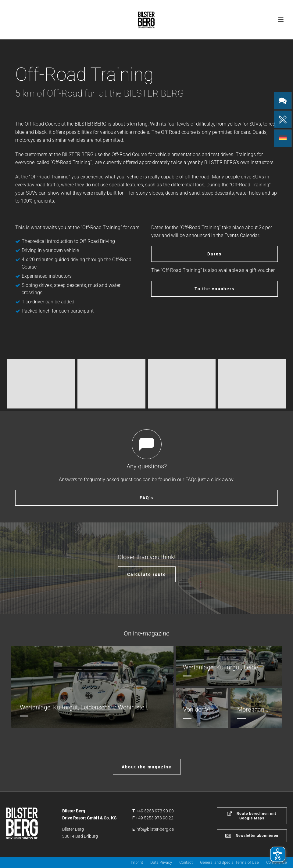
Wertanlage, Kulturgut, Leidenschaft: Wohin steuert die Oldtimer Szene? (114, 707)
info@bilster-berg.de (155, 829)
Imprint (137, 862)
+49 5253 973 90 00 (155, 811)
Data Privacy (161, 862)
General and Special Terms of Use (229, 862)
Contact (186, 862)
